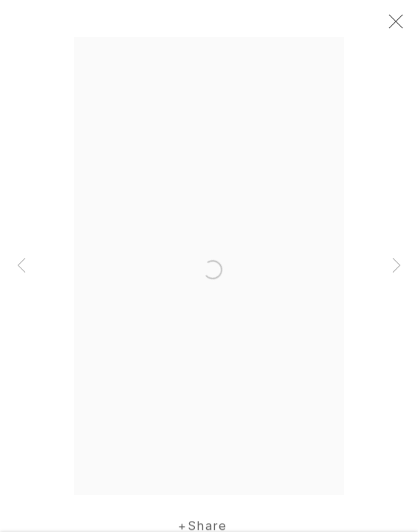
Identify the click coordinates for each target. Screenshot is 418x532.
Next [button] (397, 266)
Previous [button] (21, 266)
